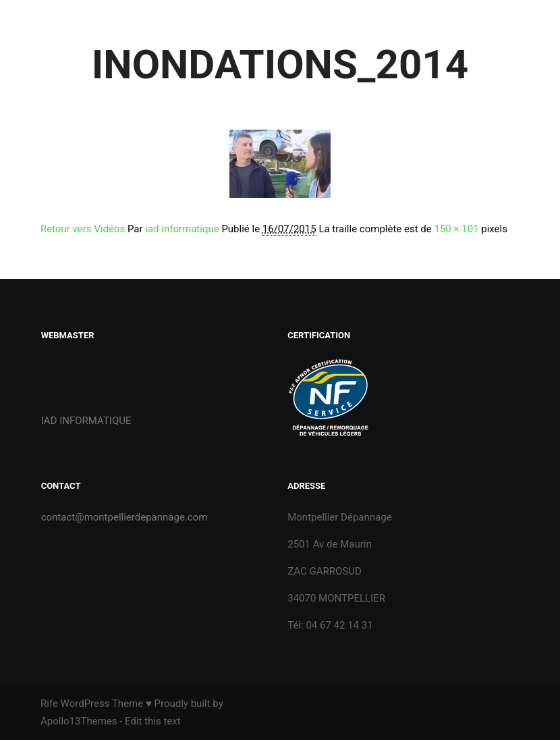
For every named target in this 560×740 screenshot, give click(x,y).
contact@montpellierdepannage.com (124, 517)
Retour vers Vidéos (83, 229)
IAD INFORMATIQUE (86, 421)
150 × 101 (456, 229)
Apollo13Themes (79, 721)
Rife (49, 704)
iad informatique (182, 229)
